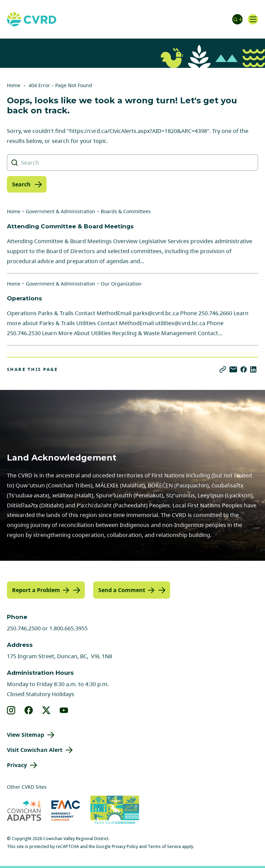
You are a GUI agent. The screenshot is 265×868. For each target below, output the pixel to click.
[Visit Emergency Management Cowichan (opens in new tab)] (66, 811)
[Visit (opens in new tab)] (115, 811)
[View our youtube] (64, 710)
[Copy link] (223, 369)
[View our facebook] (29, 710)
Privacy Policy (125, 846)
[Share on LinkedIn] (253, 369)
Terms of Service (164, 846)
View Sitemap (26, 735)
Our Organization (121, 284)
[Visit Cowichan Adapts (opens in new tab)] (24, 811)
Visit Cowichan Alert (35, 750)
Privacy (17, 765)
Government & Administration (61, 211)
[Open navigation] (253, 19)
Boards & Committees (126, 211)
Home (14, 85)
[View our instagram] (11, 710)
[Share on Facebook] (244, 369)
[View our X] (46, 710)
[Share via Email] (233, 369)
